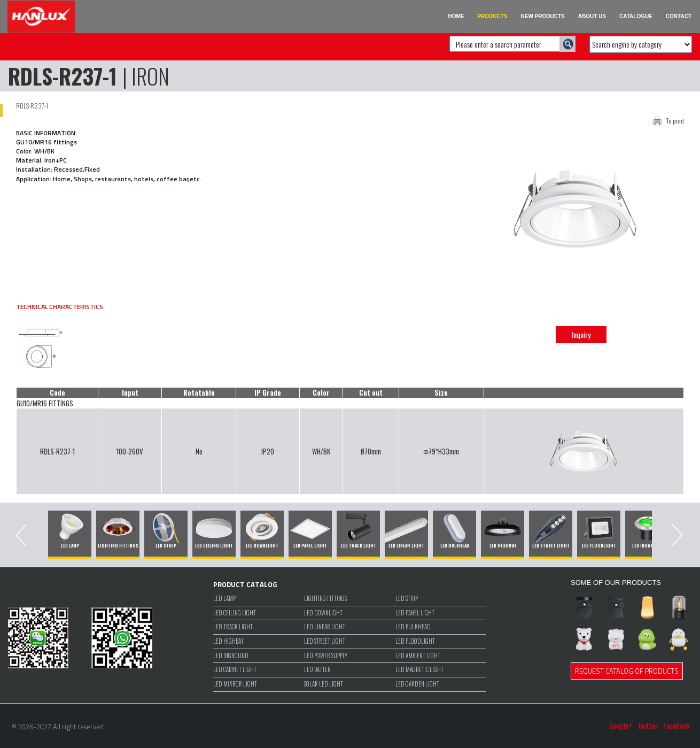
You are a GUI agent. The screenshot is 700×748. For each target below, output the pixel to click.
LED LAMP (224, 599)
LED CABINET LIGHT (235, 670)
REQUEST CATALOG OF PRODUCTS (627, 671)
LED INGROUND (231, 656)
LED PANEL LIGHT (415, 613)
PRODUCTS (492, 16)
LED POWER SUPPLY (326, 656)
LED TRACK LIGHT (233, 627)
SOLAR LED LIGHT (324, 684)
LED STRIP (407, 599)
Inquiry (581, 334)
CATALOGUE (636, 16)
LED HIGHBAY (228, 641)
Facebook (676, 726)
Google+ (621, 726)
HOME (456, 16)
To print (675, 121)
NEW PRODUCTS (543, 16)
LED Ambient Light (418, 656)
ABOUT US (592, 16)
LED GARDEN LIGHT (417, 684)
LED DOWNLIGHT (323, 613)
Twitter (648, 726)
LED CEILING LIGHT (235, 613)
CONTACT (679, 16)
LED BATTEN (317, 670)
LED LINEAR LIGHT (325, 627)
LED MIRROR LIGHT (235, 684)
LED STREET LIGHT (325, 641)
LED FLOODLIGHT (415, 641)
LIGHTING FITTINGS (325, 599)
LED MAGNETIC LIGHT (419, 670)
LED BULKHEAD (413, 627)
